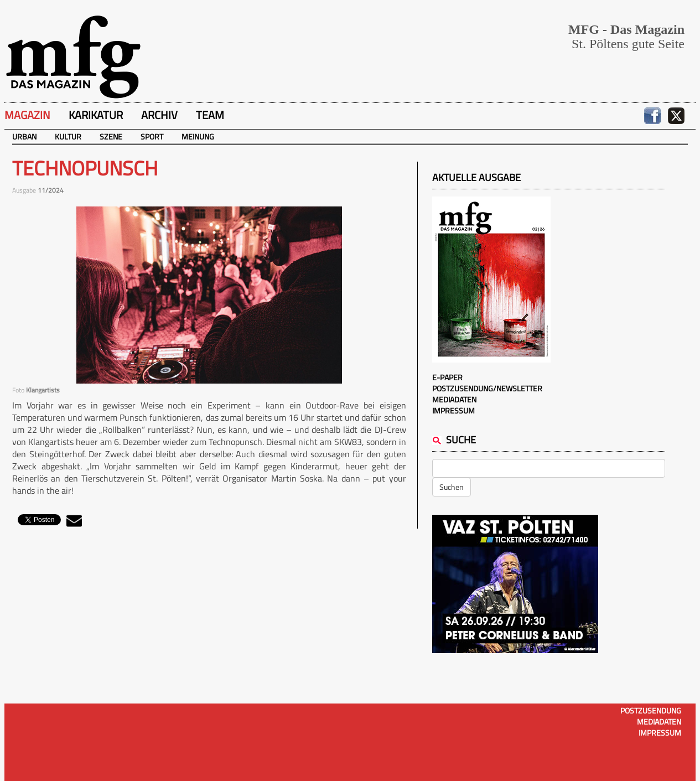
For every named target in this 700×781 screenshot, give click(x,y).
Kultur (68, 136)
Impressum (453, 410)
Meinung (198, 136)
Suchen (452, 487)
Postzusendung (651, 710)
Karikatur (96, 115)
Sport (152, 136)
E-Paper (447, 377)
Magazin (27, 115)
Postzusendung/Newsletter (487, 388)
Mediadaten (454, 399)
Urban (24, 136)
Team (210, 115)
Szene (111, 136)
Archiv (159, 115)
